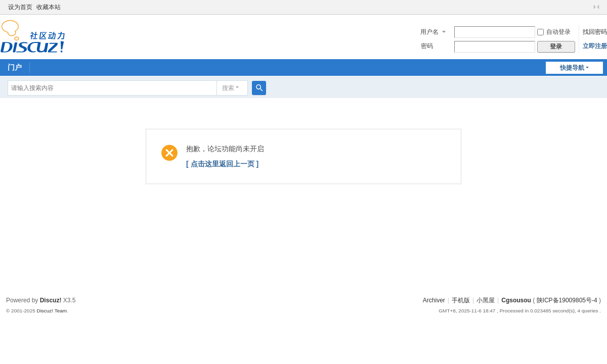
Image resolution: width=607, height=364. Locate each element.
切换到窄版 (596, 7)
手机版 (461, 300)
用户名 (429, 32)
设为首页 (20, 7)
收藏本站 (49, 7)
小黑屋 (486, 300)
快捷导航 (572, 68)
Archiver (434, 300)
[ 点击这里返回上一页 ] (222, 164)
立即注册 (595, 46)
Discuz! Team (52, 311)
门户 (15, 67)
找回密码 (595, 32)
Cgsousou (516, 300)
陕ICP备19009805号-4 (567, 300)
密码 (427, 46)
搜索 (228, 88)
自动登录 (554, 32)
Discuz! (51, 300)
